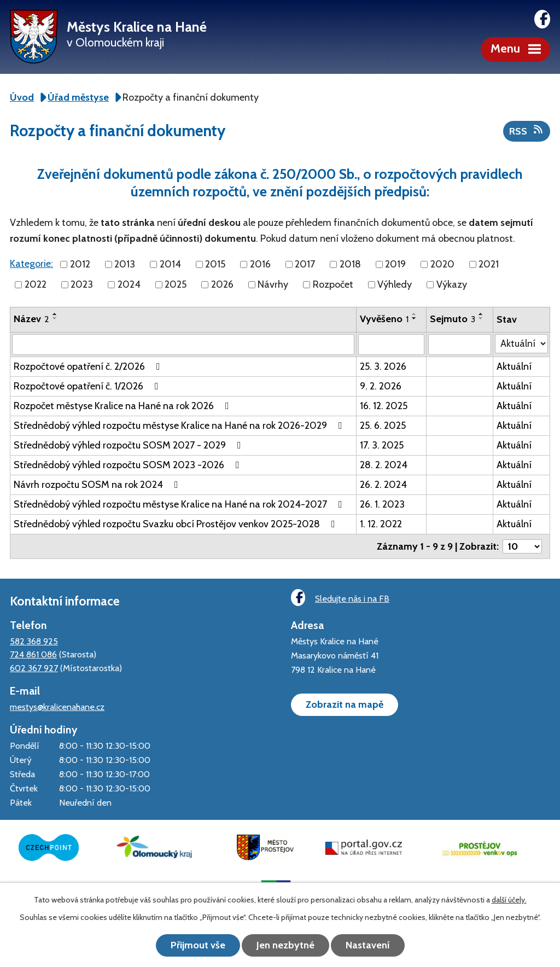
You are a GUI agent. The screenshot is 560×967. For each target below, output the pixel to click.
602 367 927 (34, 668)
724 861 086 (33, 654)
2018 (350, 264)
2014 (170, 264)
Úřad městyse (78, 97)
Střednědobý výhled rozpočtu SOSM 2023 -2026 (129, 465)
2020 (442, 264)
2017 (305, 264)
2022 (36, 284)
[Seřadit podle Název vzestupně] (55, 314)
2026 (222, 284)
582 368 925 (34, 641)
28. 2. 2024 (384, 465)
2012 (80, 264)
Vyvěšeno (384, 319)
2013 (125, 264)
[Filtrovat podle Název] (183, 345)
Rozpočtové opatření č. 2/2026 (89, 366)
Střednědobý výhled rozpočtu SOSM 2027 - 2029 (130, 445)
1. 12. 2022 (381, 524)
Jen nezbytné (285, 945)
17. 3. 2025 (382, 445)
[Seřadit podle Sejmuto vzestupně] (481, 314)
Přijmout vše (198, 945)
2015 (215, 264)
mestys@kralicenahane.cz (57, 707)
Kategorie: (31, 264)
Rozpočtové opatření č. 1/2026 (88, 386)
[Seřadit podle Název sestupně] (55, 318)
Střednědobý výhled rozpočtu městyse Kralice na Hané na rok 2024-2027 (180, 504)
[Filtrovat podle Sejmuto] (460, 345)
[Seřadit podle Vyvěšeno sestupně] (415, 318)
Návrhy (273, 284)
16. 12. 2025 (384, 406)
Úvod (22, 97)
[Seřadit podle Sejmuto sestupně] (481, 318)
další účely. (509, 900)
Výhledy (395, 284)
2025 (176, 284)
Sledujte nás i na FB (340, 598)
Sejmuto (453, 319)
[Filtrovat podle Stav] (521, 344)
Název (31, 319)
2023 (82, 284)
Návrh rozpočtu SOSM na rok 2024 (98, 485)
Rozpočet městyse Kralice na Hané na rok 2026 (124, 406)
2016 (260, 264)
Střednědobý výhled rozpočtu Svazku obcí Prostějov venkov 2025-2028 (177, 524)
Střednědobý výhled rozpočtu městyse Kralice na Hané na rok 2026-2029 (180, 426)
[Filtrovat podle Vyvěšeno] (391, 345)
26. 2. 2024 (383, 485)
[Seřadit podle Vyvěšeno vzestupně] (415, 314)
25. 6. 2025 (383, 426)
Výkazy (452, 284)
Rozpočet (333, 284)
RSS (527, 131)
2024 (129, 284)
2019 (395, 264)
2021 (489, 264)
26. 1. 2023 (382, 504)
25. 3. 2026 (383, 366)
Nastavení (368, 945)
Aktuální (514, 366)
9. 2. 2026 (381, 386)
